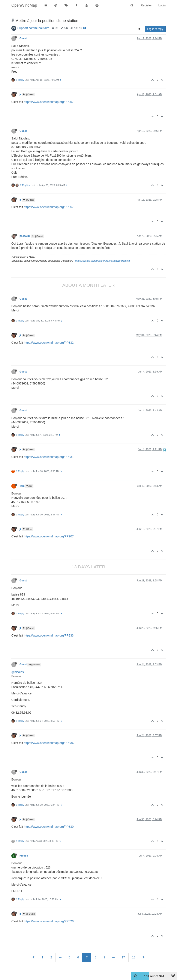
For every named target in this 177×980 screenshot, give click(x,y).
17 (123, 957)
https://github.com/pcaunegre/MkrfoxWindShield (103, 261)
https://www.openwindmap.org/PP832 (49, 343)
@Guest (28, 95)
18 (134, 957)
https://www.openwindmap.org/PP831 (49, 457)
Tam (22, 486)
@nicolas (34, 665)
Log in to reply (155, 29)
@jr (29, 486)
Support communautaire (33, 28)
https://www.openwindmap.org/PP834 (49, 743)
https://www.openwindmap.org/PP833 (49, 635)
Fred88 (24, 856)
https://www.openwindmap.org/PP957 (49, 102)
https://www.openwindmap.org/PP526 (49, 921)
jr (20, 94)
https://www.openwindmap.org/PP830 (49, 827)
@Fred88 (29, 914)
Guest (23, 38)
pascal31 (25, 236)
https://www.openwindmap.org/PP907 (49, 536)
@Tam (27, 529)
